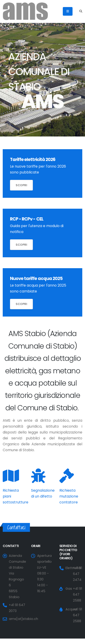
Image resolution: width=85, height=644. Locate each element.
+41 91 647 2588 (78, 594)
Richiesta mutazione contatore (69, 496)
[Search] (81, 11)
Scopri (21, 185)
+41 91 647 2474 (78, 574)
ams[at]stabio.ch (23, 619)
